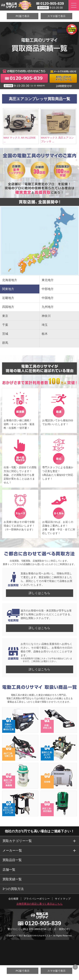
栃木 (45, 334)
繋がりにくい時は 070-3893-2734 (27, 929)
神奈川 (46, 316)
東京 (5, 316)
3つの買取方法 (13, 889)
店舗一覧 (9, 870)
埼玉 (45, 325)
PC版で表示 (23, 16)
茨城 (5, 334)
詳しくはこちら (39, 593)
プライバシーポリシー (37, 899)
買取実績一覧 (12, 879)
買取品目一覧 (12, 860)
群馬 (5, 343)
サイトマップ (63, 899)
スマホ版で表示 (56, 16)
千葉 (5, 325)
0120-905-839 (52, 3)
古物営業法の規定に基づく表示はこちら (39, 904)
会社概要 (13, 899)
